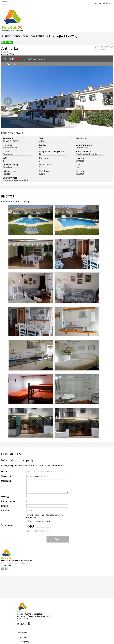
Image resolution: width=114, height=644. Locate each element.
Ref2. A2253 (100, 50)
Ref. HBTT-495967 (102, 47)
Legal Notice (22, 632)
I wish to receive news (39, 521)
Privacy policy (42, 531)
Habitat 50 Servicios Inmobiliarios (31, 614)
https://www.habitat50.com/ (15, 563)
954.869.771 (24, 624)
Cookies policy (23, 642)
